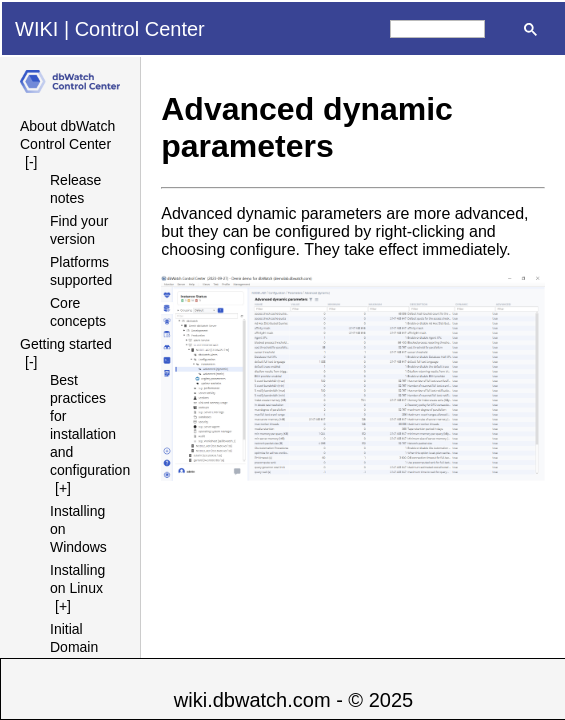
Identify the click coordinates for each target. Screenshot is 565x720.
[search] (437, 29)
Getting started (66, 344)
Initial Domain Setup (74, 647)
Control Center (140, 29)
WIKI (36, 29)
